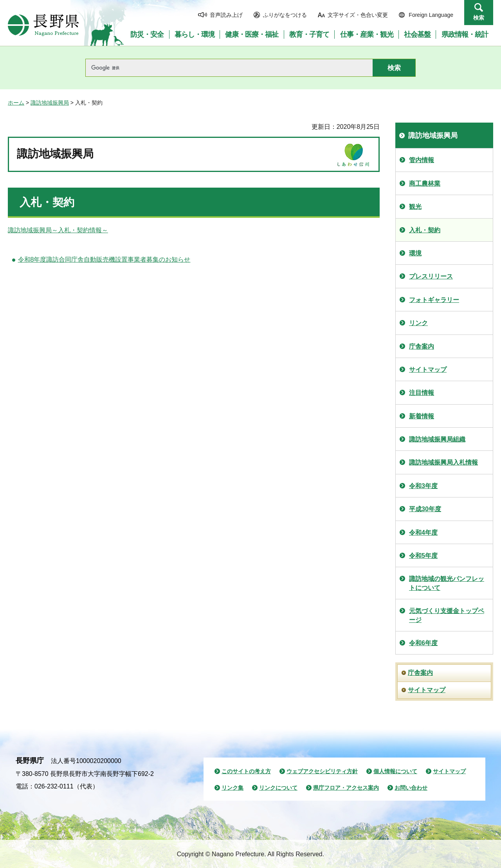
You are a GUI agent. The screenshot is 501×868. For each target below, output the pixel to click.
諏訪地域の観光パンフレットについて (447, 583)
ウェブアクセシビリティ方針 (322, 771)
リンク (418, 323)
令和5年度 (423, 556)
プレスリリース (431, 276)
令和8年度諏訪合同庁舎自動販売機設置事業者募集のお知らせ (104, 259)
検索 (479, 18)
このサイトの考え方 (246, 771)
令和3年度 (423, 486)
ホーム (16, 103)
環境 (415, 253)
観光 (415, 207)
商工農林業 (425, 184)
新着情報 (422, 416)
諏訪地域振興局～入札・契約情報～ (58, 230)
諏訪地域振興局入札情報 (443, 462)
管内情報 (422, 160)
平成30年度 (425, 509)
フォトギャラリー (434, 300)
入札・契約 (425, 230)
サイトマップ (428, 370)
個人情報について (395, 771)
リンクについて (278, 788)
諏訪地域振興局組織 (437, 439)
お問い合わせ (411, 788)
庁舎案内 (422, 346)
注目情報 (422, 393)
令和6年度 (423, 643)
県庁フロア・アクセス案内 (346, 788)
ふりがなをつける (285, 15)
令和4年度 (423, 533)
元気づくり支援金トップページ (447, 615)
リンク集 (232, 788)
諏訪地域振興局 (50, 103)
